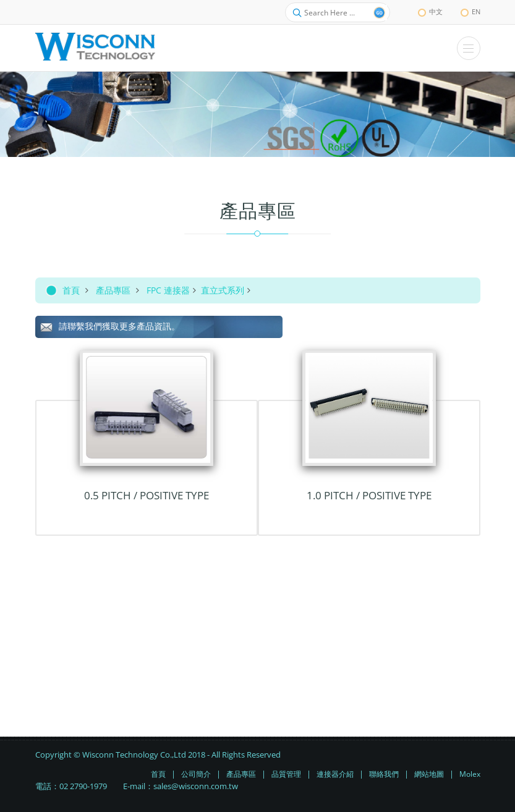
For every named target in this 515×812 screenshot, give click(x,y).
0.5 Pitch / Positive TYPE (147, 495)
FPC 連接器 (168, 290)
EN (470, 11)
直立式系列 (223, 290)
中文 (430, 11)
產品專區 (113, 290)
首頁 (71, 290)
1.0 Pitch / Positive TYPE (369, 495)
